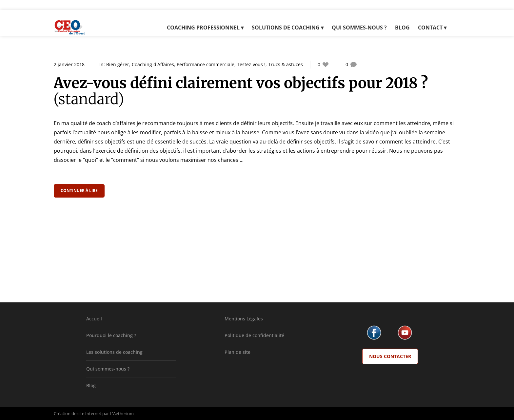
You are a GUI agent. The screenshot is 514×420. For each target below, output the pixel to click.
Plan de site (237, 352)
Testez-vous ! (251, 64)
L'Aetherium (122, 413)
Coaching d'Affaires (153, 64)
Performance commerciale (206, 64)
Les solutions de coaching (114, 352)
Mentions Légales (244, 319)
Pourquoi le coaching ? (111, 335)
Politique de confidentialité (254, 335)
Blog (91, 385)
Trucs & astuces (286, 64)
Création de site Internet (78, 413)
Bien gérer (118, 64)
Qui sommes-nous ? (108, 369)
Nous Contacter (390, 356)
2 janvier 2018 (69, 64)
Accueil (94, 319)
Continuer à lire (80, 191)
